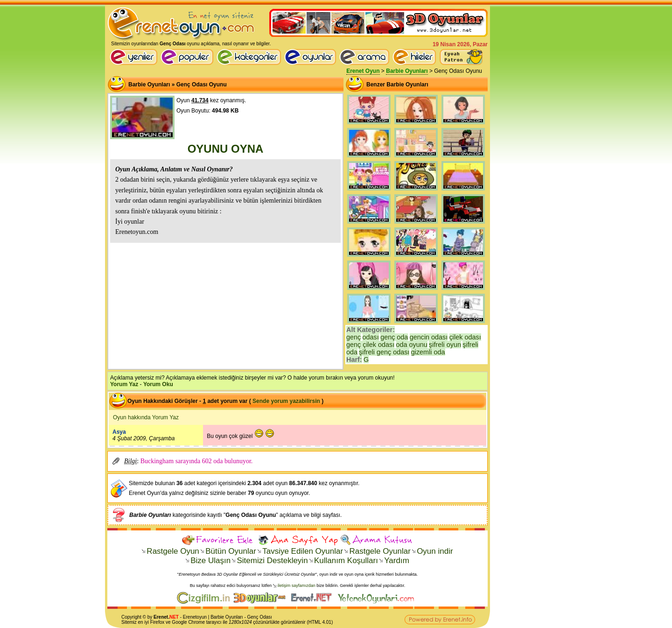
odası (371, 337)
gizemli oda (428, 352)
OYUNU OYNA (226, 149)
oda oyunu (412, 345)
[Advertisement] (225, 305)
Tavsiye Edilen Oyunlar (303, 551)
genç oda (394, 337)
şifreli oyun (445, 345)
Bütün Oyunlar (231, 551)
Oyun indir (435, 551)
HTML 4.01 (320, 622)
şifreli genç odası (384, 352)
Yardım (397, 561)
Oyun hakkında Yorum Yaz (146, 417)
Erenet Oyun (363, 71)
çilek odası (465, 337)
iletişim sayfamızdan (297, 586)
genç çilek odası (370, 345)
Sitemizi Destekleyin (272, 561)
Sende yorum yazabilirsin (286, 401)
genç (353, 337)
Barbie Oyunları (407, 71)
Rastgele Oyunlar (380, 551)
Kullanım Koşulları (346, 561)
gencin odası (429, 337)
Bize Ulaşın (210, 561)
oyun (202, 617)
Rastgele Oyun (173, 551)
